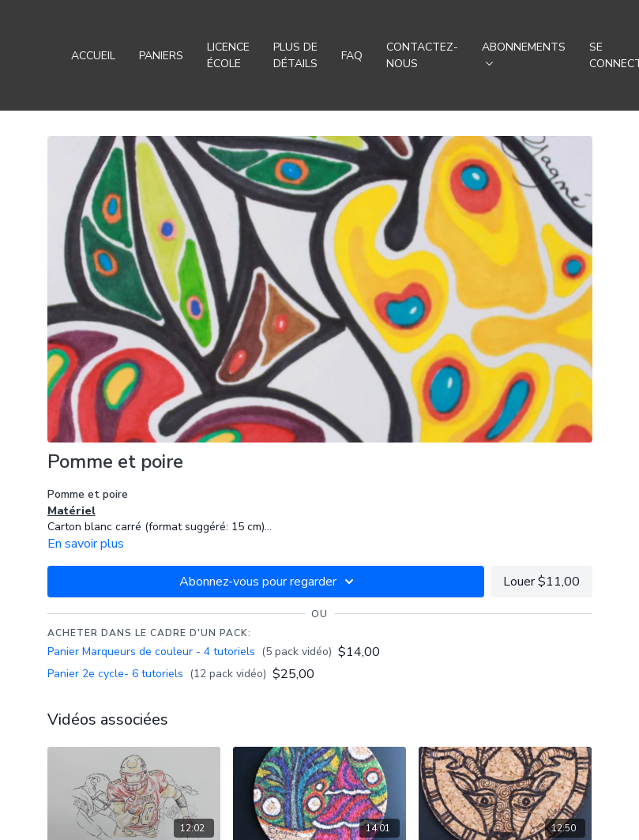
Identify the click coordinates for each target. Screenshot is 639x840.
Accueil (93, 56)
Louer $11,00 (541, 582)
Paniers (161, 56)
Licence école (228, 55)
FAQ (352, 56)
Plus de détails (295, 55)
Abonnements (524, 53)
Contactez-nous (422, 55)
